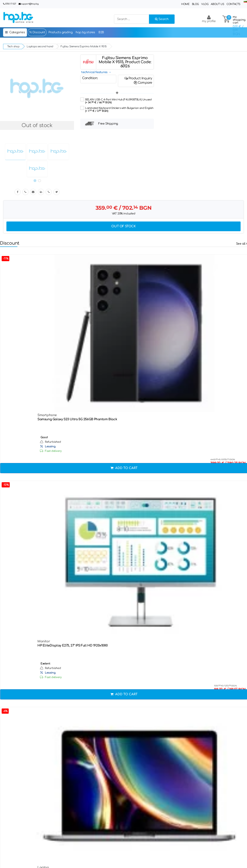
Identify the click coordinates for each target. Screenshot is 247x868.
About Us (217, 4)
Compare (143, 83)
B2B (101, 32)
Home (185, 4)
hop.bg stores (85, 32)
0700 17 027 (11, 4)
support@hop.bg (30, 4)
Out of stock (123, 226)
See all (242, 244)
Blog (195, 4)
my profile (209, 19)
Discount (37, 32)
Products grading (61, 32)
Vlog (205, 4)
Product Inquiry (138, 78)
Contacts (233, 4)
